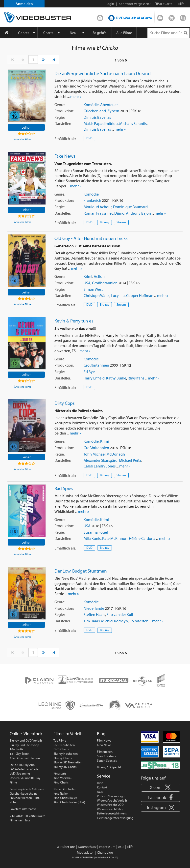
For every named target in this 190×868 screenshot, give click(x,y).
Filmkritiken (105, 752)
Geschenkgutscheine (24, 793)
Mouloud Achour (98, 207)
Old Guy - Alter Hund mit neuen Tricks (91, 238)
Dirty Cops (65, 403)
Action (99, 276)
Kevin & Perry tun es (74, 321)
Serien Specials (107, 760)
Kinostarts (60, 773)
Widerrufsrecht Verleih (112, 800)
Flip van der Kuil (120, 614)
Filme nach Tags (20, 820)
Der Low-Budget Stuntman (81, 571)
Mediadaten (86, 852)
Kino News (104, 745)
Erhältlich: (65, 139)
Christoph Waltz (96, 295)
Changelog (105, 852)
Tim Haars (92, 621)
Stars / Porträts (106, 756)
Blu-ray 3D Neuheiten (68, 762)
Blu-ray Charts (63, 758)
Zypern (113, 111)
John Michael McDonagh (104, 454)
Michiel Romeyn (115, 621)
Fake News (65, 156)
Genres (24, 33)
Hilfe (100, 783)
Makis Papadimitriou (101, 123)
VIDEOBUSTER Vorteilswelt (27, 816)
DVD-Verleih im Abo (100, 17)
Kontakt (102, 787)
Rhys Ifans (136, 378)
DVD (89, 138)
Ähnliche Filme (23, 139)
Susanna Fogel (96, 532)
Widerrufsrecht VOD (110, 805)
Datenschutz (87, 847)
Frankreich (92, 200)
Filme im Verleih (68, 734)
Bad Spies (64, 488)
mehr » (76, 96)
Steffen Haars (94, 614)
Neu (73, 33)
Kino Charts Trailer (65, 798)
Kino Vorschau (63, 778)
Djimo (119, 213)
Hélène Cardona (142, 538)
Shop (172, 17)
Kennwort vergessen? (135, 4)
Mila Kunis (92, 538)
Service (104, 776)
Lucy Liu (118, 295)
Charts (48, 33)
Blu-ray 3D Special (109, 767)
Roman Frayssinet (98, 213)
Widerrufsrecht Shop (111, 809)
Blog (183, 17)
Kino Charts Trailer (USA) (69, 802)
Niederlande (94, 608)
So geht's (99, 33)
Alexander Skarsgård (101, 460)
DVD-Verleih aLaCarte (134, 18)
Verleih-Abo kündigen (112, 796)
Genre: (60, 105)
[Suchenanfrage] (168, 33)
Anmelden (24, 4)
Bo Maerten (139, 621)
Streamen (160, 17)
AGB (100, 792)
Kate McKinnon (115, 538)
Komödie (91, 105)
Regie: (59, 117)
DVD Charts (61, 749)
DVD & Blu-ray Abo (22, 765)
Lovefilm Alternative (23, 809)
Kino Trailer (61, 793)
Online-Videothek (26, 734)
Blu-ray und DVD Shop (24, 745)
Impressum (107, 847)
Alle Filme (124, 33)
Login (110, 4)
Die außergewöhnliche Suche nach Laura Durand (103, 73)
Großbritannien (105, 283)
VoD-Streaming (20, 773)
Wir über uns (66, 847)
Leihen (26, 127)
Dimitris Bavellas (97, 117)
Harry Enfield (94, 378)
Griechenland (95, 111)
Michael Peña (130, 460)
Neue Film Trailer (65, 789)
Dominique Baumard (130, 207)
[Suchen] (186, 33)
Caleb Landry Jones (100, 466)
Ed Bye (89, 372)
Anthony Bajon (138, 213)
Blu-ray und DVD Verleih (26, 740)
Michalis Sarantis (133, 123)
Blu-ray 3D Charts (65, 767)
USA (87, 283)
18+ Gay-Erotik (19, 753)
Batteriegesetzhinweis (112, 813)
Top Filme (60, 740)
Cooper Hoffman (140, 295)
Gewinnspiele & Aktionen (27, 789)
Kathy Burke (116, 378)
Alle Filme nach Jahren (25, 758)
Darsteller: (63, 123)
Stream (121, 222)
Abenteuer (109, 105)
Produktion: (64, 111)
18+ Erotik (16, 749)
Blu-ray (105, 222)
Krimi (88, 276)
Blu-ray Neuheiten (66, 753)
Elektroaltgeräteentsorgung (115, 818)
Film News (104, 740)
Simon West (93, 289)
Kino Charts (61, 782)
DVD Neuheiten (64, 745)
